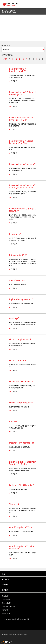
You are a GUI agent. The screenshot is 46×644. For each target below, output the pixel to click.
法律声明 (5, 610)
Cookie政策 (6, 603)
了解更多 (14, 81)
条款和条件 (6, 613)
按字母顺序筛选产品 (7, 55)
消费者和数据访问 (9, 606)
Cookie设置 (6, 599)
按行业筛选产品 (6, 45)
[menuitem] (24, 596)
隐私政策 (5, 596)
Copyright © (5, 634)
